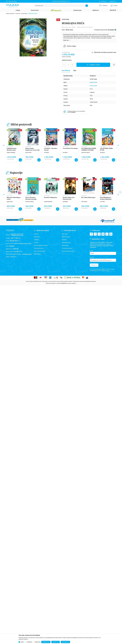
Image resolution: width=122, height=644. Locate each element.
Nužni (22, 642)
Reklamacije (65, 245)
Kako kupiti (65, 234)
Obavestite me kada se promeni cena (105, 52)
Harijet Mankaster (48, 202)
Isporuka (64, 240)
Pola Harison (84, 202)
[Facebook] (91, 234)
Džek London (28, 153)
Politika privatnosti (39, 248)
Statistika (29, 642)
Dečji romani (93, 86)
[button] (114, 6)
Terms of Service (102, 271)
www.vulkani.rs (53, 283)
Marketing (38, 642)
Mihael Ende (69, 30)
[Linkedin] (111, 234)
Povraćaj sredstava (67, 248)
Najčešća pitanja (66, 243)
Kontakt (36, 243)
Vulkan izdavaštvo (10, 14)
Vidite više (67, 40)
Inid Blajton (65, 202)
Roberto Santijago (11, 153)
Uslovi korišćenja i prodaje (41, 245)
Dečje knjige (24, 14)
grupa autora (10, 202)
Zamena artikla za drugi (68, 251)
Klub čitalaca (37, 254)
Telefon (92, 257)
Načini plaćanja (66, 237)
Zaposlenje (37, 237)
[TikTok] (107, 234)
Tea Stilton (47, 153)
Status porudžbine (13, 1)
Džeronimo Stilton (85, 153)
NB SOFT (64, 283)
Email (91, 251)
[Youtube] (103, 234)
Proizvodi (18, 14)
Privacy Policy (93, 271)
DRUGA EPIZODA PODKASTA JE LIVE (61, 1)
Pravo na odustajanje (40, 251)
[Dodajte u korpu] (93, 65)
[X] (95, 234)
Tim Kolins (102, 202)
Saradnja (36, 240)
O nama (36, 234)
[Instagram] (99, 234)
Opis (75, 70)
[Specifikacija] (66, 71)
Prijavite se (94, 265)
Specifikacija (66, 70)
